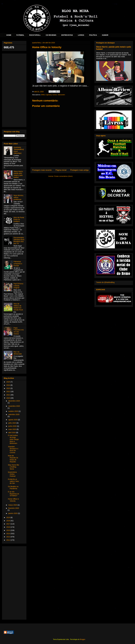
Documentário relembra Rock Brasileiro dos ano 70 (19, 241)
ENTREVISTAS (67, 35)
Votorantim (61, 95)
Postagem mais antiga (79, 170)
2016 (8, 527)
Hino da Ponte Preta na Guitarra (19, 220)
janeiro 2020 (13, 513)
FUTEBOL (20, 35)
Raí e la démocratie (18, 353)
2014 (8, 534)
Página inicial (61, 170)
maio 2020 (12, 429)
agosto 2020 (13, 420)
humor (55, 95)
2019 (8, 517)
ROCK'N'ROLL (35, 35)
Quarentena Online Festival (12, 474)
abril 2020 (12, 433)
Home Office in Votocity (13, 500)
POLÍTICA (93, 35)
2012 (8, 540)
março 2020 (13, 505)
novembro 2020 (14, 406)
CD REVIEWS (51, 35)
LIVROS (81, 35)
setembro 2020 (14, 414)
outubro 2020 (13, 411)
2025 (8, 382)
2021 (8, 395)
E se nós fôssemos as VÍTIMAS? (13, 494)
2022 (8, 392)
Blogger (83, 639)
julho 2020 (12, 423)
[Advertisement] (14, 90)
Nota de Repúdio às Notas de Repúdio (13, 459)
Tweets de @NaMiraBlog (105, 282)
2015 (8, 530)
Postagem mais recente (42, 170)
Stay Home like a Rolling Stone (13, 467)
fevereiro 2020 (14, 508)
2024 (8, 385)
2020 (8, 398)
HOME (9, 35)
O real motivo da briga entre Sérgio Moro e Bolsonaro (13, 439)
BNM (43, 95)
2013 (8, 537)
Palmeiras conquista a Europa (18, 264)
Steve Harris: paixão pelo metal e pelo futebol (18, 174)
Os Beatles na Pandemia (13, 488)
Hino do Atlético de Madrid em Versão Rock (18, 307)
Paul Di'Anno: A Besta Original (19, 286)
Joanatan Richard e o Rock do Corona (13, 450)
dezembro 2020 (14, 401)
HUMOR (105, 35)
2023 (8, 388)
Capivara (49, 95)
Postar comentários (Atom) (63, 176)
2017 (8, 524)
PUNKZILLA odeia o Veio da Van (13, 481)
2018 (8, 521)
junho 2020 (13, 426)
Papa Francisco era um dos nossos (19, 331)
